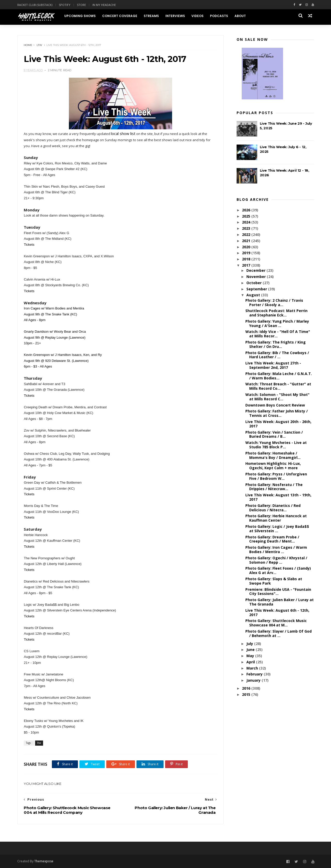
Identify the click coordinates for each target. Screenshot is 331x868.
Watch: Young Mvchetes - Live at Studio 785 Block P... (276, 445)
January (254, 680)
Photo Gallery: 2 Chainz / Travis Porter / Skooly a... (274, 302)
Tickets (29, 245)
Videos (197, 16)
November (257, 277)
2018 (247, 259)
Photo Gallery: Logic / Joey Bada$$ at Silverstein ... (277, 529)
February (255, 674)
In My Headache (104, 5)
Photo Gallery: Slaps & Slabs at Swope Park (274, 581)
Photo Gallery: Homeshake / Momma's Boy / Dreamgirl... (273, 455)
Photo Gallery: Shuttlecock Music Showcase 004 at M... (276, 623)
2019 (247, 253)
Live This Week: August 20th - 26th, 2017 (278, 424)
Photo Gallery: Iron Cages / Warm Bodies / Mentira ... (276, 550)
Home (28, 45)
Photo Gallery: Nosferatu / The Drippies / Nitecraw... (274, 487)
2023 (247, 228)
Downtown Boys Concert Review (275, 405)
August (254, 295)
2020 (247, 247)
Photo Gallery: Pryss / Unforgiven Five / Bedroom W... (276, 476)
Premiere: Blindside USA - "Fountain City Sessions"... (278, 592)
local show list (123, 133)
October (255, 283)
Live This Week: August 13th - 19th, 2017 (278, 497)
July (250, 644)
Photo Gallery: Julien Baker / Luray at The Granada (280, 602)
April (251, 662)
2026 (247, 210)
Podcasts (219, 16)
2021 (247, 241)
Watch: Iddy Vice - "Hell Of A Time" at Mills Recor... (278, 334)
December (256, 270)
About (240, 16)
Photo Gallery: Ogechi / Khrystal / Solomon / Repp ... (276, 560)
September (257, 289)
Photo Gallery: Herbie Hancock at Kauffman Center (276, 518)
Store (81, 5)
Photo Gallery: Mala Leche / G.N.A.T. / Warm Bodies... (279, 376)
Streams (151, 16)
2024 (247, 222)
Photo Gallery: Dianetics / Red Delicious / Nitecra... (273, 508)
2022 (247, 234)
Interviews (175, 16)
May (251, 656)
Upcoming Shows (80, 16)
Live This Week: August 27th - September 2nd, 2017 (273, 365)
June (251, 650)
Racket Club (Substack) (35, 5)
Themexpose (44, 861)
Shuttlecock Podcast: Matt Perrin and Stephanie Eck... (276, 313)
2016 (247, 688)
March (253, 668)
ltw (40, 45)
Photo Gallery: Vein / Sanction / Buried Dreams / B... (274, 434)
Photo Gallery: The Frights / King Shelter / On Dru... (276, 344)
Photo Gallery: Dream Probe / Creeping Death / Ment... (272, 539)
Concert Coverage (120, 16)
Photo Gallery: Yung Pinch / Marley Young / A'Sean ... (277, 323)
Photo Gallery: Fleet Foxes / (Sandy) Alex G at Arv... (278, 570)
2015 (247, 694)
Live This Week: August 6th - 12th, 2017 (277, 612)
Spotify (65, 5)
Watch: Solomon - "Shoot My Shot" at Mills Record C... (277, 397)
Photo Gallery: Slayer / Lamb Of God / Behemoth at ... (278, 633)
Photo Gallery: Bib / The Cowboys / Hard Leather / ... (277, 355)
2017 (247, 265)
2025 (247, 216)
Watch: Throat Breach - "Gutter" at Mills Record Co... (278, 386)
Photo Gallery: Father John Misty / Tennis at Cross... (277, 413)
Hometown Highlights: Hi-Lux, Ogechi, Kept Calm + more (273, 466)
